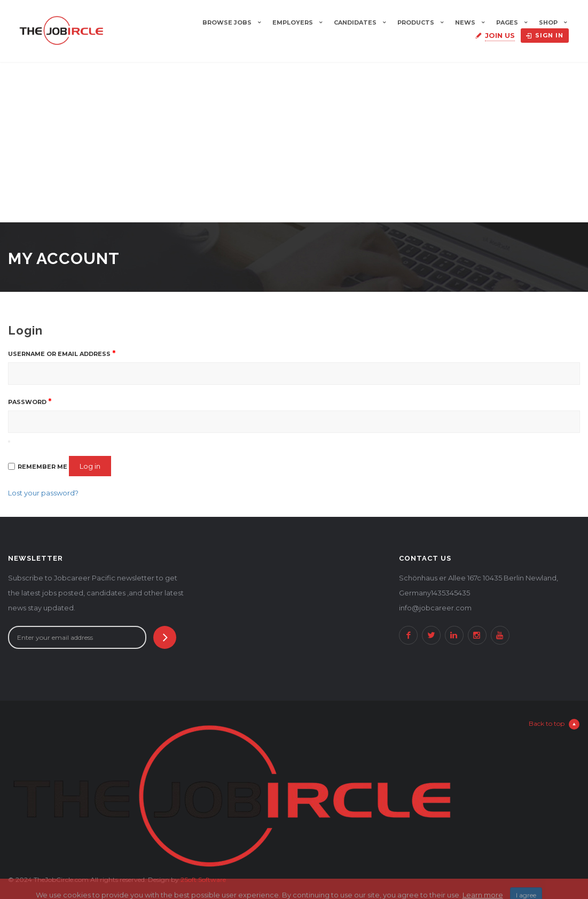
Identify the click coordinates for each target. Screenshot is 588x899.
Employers (293, 22)
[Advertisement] (294, 142)
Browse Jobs (227, 22)
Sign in (545, 35)
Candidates (355, 22)
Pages (507, 22)
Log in (90, 466)
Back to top (554, 724)
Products (416, 22)
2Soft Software (203, 879)
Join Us (500, 35)
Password (30, 401)
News (465, 22)
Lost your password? (43, 493)
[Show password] (9, 441)
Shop (548, 22)
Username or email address (62, 353)
